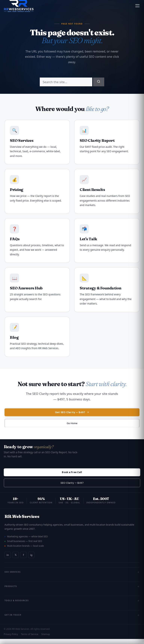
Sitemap (46, 639)
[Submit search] (99, 82)
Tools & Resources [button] (72, 606)
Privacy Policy (11, 639)
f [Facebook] (23, 560)
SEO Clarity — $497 (72, 487)
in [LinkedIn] (8, 560)
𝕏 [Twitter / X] (16, 560)
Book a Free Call (72, 475)
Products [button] (72, 592)
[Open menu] (137, 6)
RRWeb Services (22, 521)
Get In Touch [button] (72, 620)
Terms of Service (30, 639)
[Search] (66, 82)
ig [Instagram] (31, 560)
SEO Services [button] (72, 577)
